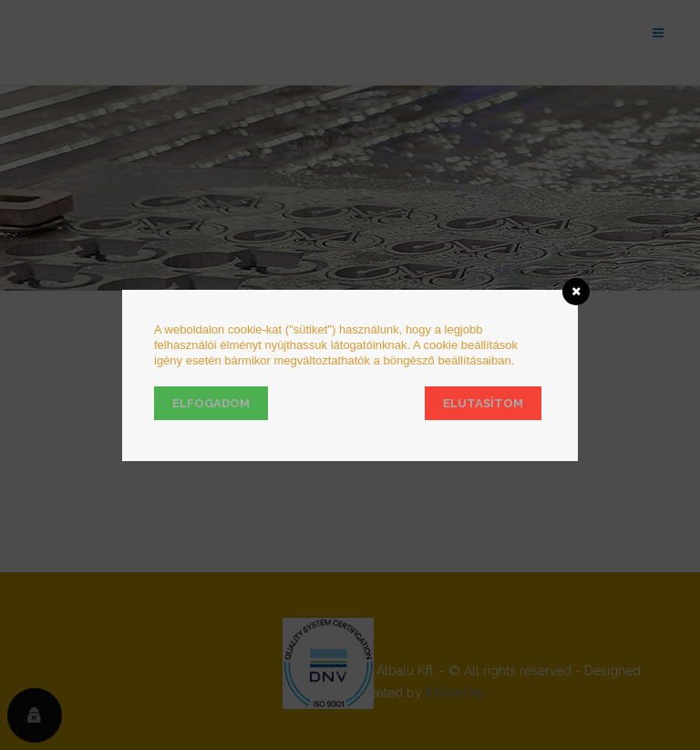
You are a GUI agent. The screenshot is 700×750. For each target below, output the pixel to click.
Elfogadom (211, 403)
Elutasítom (483, 403)
